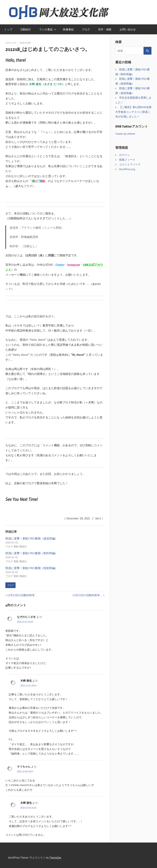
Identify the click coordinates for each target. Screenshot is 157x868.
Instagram (74, 265)
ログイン (124, 155)
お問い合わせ (128, 29)
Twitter (60, 265)
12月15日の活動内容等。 (22, 595)
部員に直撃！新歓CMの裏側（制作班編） (32, 553)
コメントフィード (130, 164)
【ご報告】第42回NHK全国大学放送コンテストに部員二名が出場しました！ (133, 112)
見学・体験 (105, 29)
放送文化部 (25, 43)
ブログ (86, 29)
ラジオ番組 (48, 29)
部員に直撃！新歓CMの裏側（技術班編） (32, 568)
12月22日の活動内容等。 (87, 595)
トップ (8, 29)
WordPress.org (127, 169)
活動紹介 (26, 29)
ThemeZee (55, 857)
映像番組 (68, 29)
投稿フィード (127, 160)
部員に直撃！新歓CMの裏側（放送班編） (32, 539)
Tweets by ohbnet (125, 134)
